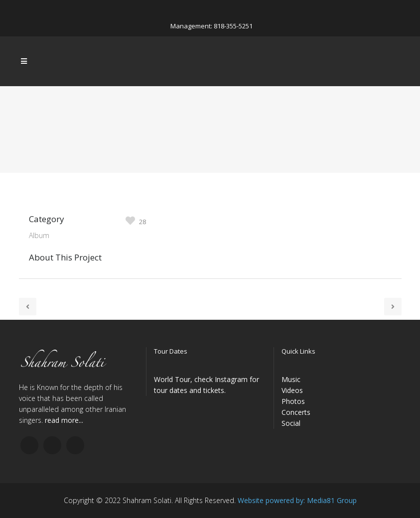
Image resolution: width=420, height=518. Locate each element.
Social (291, 423)
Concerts (296, 412)
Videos (292, 390)
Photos (293, 401)
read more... (64, 420)
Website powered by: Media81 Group (297, 500)
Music (291, 379)
